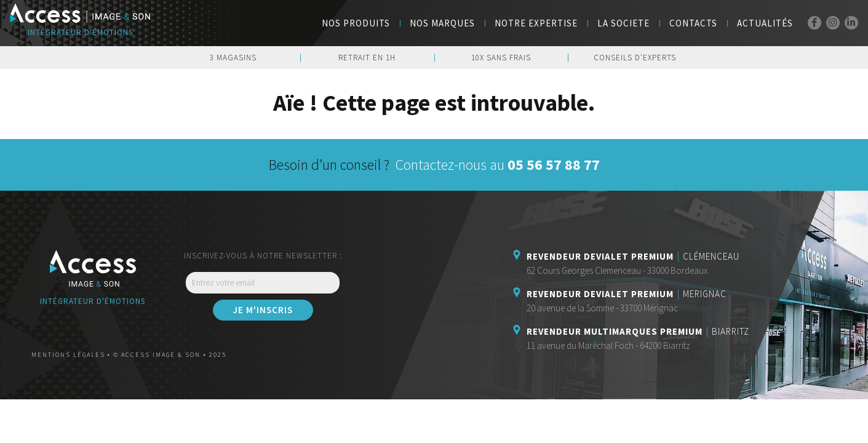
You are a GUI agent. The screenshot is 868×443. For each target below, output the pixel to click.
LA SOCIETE (623, 23)
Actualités (765, 23)
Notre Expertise (536, 23)
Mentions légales (68, 355)
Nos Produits (356, 23)
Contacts (693, 23)
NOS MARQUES (442, 23)
